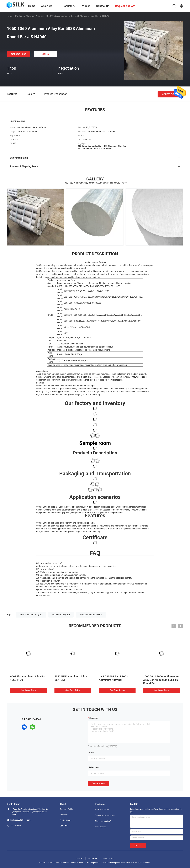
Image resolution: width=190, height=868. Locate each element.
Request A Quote (170, 94)
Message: (93, 718)
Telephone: (94, 767)
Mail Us (46, 54)
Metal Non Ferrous (102, 809)
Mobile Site (93, 858)
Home (10, 16)
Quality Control (66, 820)
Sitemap (80, 858)
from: (91, 752)
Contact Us (64, 826)
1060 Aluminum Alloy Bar (91, 615)
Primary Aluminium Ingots (105, 815)
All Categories (100, 827)
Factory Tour (65, 815)
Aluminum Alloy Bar (35, 16)
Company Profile (66, 809)
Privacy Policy (108, 858)
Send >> (138, 845)
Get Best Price (19, 54)
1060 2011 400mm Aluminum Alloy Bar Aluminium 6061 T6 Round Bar (161, 680)
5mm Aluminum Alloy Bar (31, 615)
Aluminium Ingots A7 (103, 821)
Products (19, 16)
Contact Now (99, 784)
